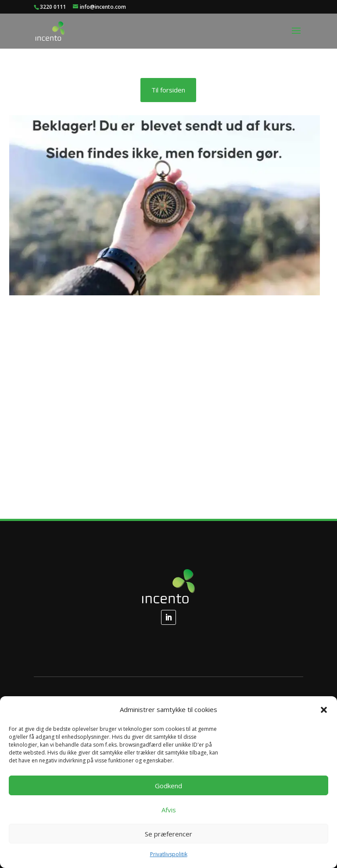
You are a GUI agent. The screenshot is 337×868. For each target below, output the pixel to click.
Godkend (168, 786)
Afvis (169, 810)
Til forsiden (168, 90)
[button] (324, 710)
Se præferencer (168, 834)
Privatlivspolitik (169, 854)
